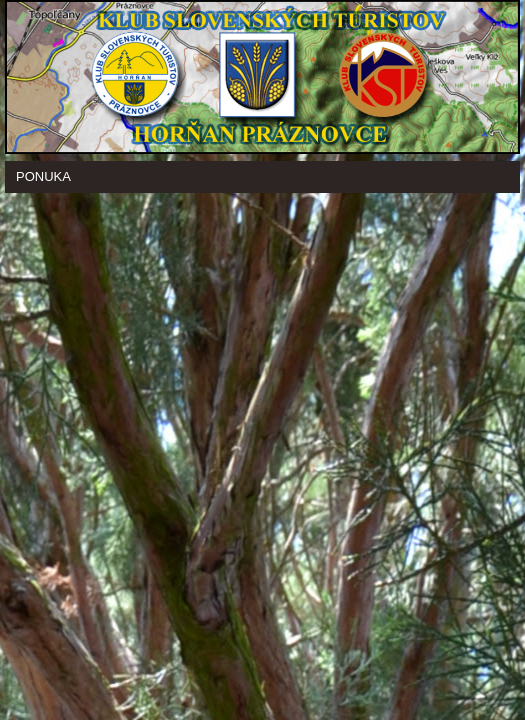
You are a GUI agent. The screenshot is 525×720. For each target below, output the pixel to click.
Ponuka (43, 176)
